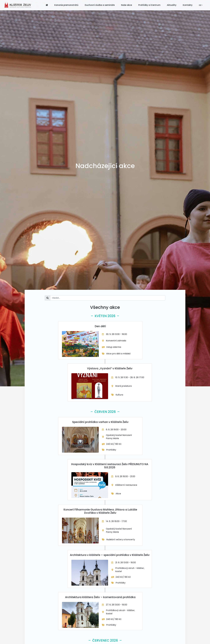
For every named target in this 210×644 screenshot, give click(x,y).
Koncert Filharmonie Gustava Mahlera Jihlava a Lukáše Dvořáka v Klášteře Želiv (100, 511)
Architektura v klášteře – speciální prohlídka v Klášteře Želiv (110, 555)
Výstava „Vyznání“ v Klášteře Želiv (110, 368)
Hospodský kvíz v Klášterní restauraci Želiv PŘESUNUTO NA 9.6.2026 (110, 466)
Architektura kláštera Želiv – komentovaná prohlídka (100, 597)
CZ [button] (200, 5)
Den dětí (100, 326)
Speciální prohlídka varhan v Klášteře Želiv (100, 422)
